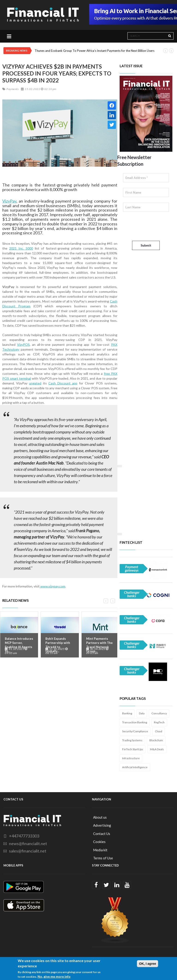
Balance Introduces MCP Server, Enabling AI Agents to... (19, 645)
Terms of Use (103, 858)
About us (100, 817)
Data (142, 713)
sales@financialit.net (28, 851)
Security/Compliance (135, 731)
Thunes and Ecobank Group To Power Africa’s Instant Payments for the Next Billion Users (94, 51)
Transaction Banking (135, 722)
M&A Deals (157, 749)
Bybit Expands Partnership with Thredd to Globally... (58, 645)
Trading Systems (132, 740)
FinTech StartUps (133, 749)
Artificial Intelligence (135, 767)
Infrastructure (131, 758)
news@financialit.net (28, 843)
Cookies (99, 842)
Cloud (159, 731)
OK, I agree (147, 964)
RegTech (159, 722)
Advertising (102, 825)
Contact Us (102, 834)
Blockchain (156, 740)
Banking (127, 713)
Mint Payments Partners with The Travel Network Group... (99, 645)
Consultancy (159, 713)
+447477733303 (24, 836)
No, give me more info (54, 976)
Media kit (100, 850)
